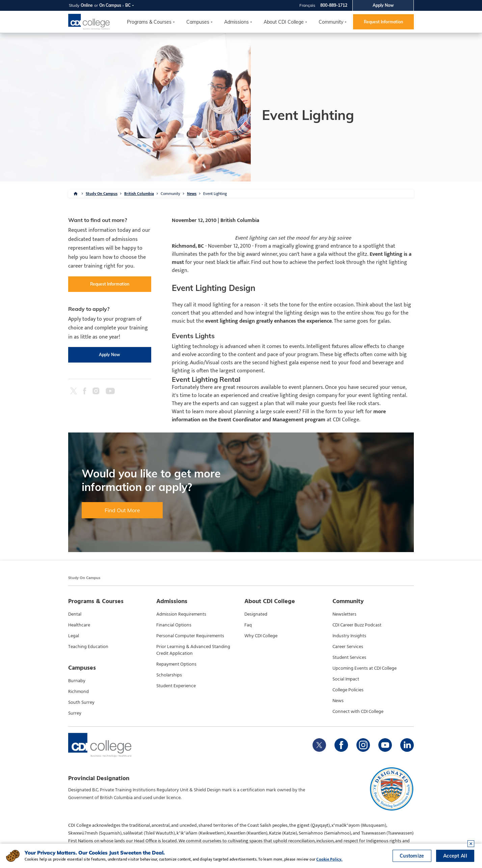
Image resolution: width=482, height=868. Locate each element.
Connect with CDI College (358, 712)
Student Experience (176, 686)
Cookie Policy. (329, 859)
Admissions (236, 22)
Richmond (78, 692)
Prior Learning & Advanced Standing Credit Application (193, 650)
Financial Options (174, 625)
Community (331, 22)
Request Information (383, 22)
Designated (256, 614)
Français (307, 5)
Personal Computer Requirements (190, 636)
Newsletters (344, 614)
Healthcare (79, 625)
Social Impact (346, 679)
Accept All (455, 856)
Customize (412, 856)
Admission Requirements (181, 614)
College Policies (348, 690)
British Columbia (139, 194)
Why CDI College (261, 636)
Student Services (349, 658)
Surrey (75, 713)
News (192, 194)
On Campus (110, 5)
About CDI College (284, 22)
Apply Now (383, 5)
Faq (248, 625)
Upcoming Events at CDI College (365, 668)
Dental (75, 614)
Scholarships (169, 675)
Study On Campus (102, 194)
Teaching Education (88, 647)
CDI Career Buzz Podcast (357, 625)
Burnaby (77, 681)
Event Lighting (215, 194)
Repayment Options (176, 664)
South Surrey (81, 702)
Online (87, 5)
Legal (74, 636)
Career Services (348, 647)
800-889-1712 (334, 5)
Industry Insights (349, 636)
